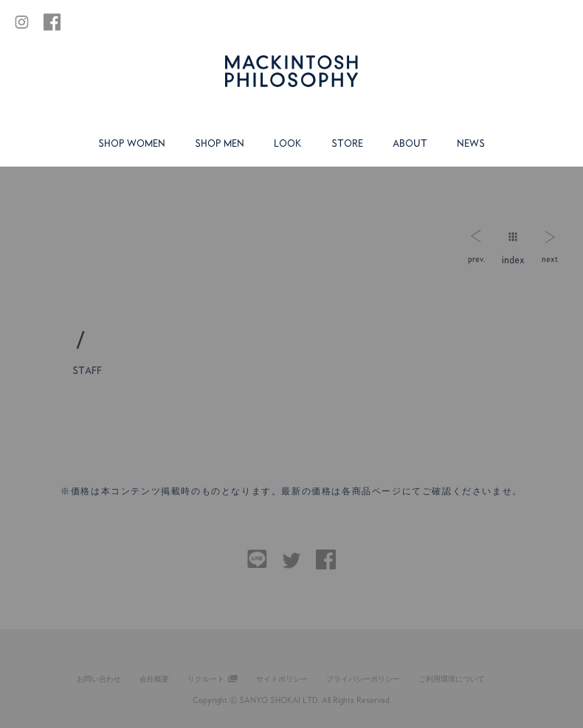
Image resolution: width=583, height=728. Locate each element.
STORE (347, 143)
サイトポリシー (282, 679)
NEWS (471, 143)
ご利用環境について (452, 679)
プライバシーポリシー (363, 679)
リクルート (206, 679)
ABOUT (410, 143)
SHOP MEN (220, 143)
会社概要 (154, 679)
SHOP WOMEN (132, 143)
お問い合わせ (99, 679)
